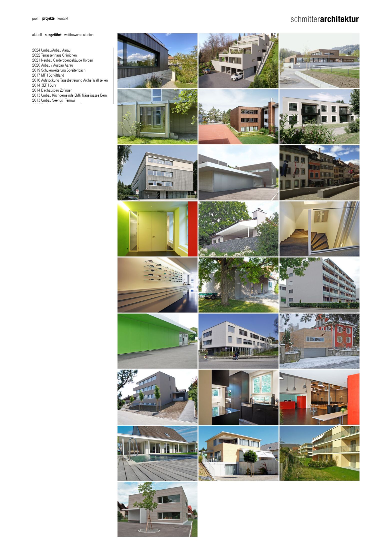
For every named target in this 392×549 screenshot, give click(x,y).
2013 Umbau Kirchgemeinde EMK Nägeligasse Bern (69, 95)
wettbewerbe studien (79, 34)
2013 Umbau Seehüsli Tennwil (54, 100)
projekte (48, 18)
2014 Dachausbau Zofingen (52, 90)
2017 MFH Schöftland (48, 75)
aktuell (37, 34)
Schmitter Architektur (325, 19)
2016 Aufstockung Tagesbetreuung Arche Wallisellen (70, 80)
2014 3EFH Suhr (44, 85)
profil (36, 18)
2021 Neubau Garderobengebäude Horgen (63, 60)
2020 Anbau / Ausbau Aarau (53, 65)
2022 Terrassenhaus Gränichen (54, 55)
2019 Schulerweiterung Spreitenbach (59, 70)
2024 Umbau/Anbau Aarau (51, 50)
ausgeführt (53, 35)
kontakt (63, 18)
